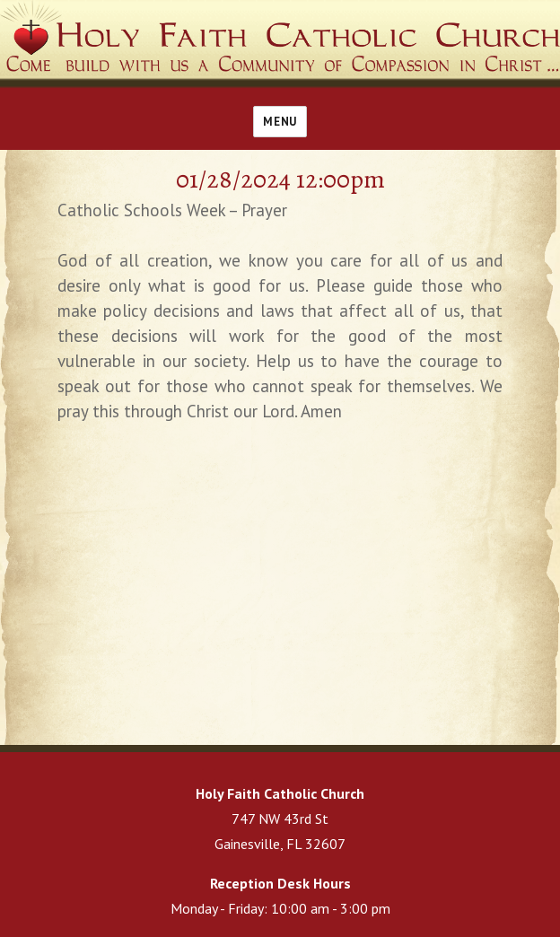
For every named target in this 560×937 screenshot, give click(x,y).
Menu (280, 122)
